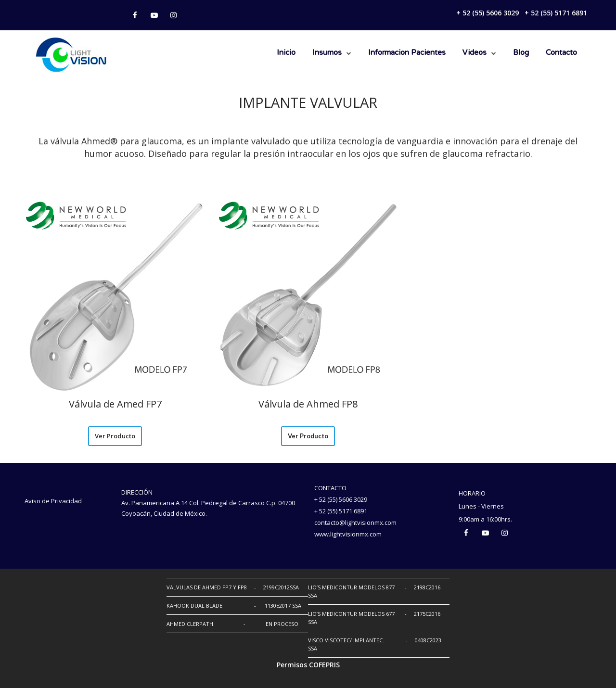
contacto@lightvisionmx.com (355, 522)
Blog (521, 53)
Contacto (561, 53)
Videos (475, 53)
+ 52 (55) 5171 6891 (556, 13)
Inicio (286, 53)
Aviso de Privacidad (53, 501)
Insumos (327, 53)
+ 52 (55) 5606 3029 (488, 13)
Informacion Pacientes (407, 53)
